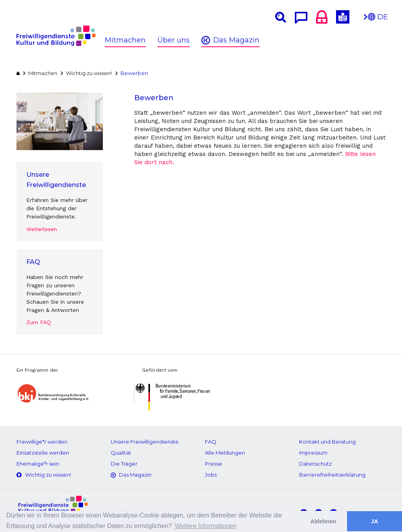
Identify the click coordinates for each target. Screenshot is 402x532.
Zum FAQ (39, 322)
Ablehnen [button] (323, 521)
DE (378, 19)
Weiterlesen (42, 229)
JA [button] (375, 521)
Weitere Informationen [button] (206, 526)
